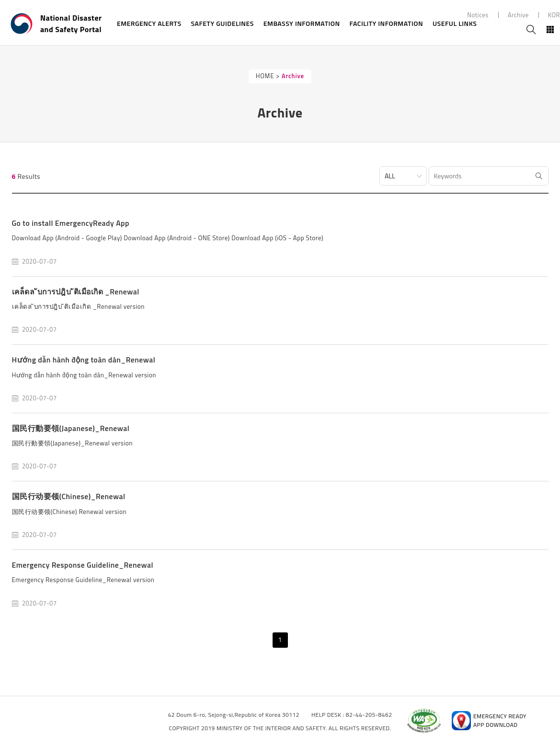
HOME (265, 76)
